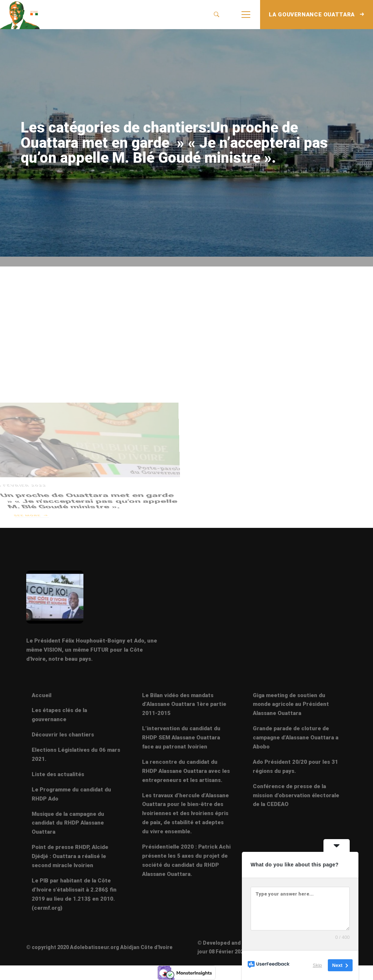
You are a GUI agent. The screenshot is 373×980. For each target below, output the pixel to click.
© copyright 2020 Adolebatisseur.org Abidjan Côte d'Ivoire (99, 947)
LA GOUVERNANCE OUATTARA (317, 15)
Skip (317, 965)
